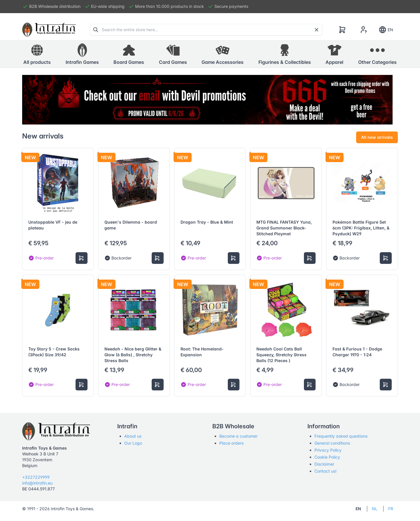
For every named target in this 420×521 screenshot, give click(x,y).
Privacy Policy (328, 450)
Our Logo (133, 443)
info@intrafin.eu (37, 483)
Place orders (231, 443)
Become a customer (238, 436)
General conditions (332, 443)
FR (391, 509)
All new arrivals (377, 137)
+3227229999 (36, 477)
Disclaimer (324, 464)
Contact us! (325, 471)
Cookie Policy (327, 457)
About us (133, 436)
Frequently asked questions (341, 436)
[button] (82, 54)
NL (375, 509)
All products (37, 54)
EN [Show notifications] (386, 30)
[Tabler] (49, 30)
